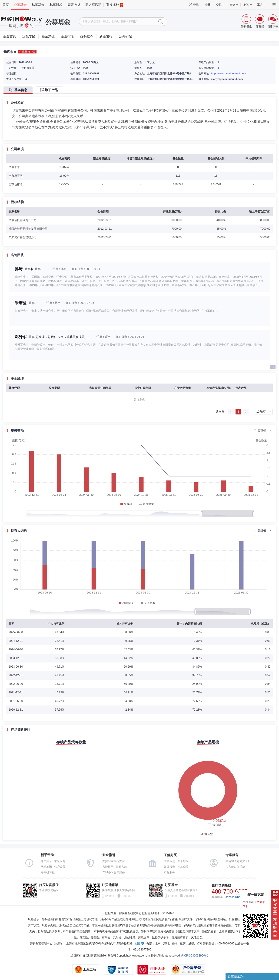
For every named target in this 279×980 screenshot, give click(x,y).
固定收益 (74, 5)
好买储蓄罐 (110, 885)
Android (126, 896)
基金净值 (48, 36)
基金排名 (67, 36)
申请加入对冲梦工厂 (238, 861)
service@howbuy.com (239, 897)
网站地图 (46, 867)
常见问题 (60, 861)
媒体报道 (169, 867)
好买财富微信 (49, 885)
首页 (6, 5)
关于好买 (183, 861)
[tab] (19, 90)
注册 (207, 5)
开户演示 (46, 861)
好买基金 (171, 885)
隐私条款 (121, 867)
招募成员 (183, 867)
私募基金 (38, 5)
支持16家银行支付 (114, 861)
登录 (196, 5)
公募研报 (125, 36)
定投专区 (29, 36)
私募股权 (56, 5)
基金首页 (10, 36)
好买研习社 (48, 872)
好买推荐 (87, 36)
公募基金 (20, 5)
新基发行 (106, 36)
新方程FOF (93, 5)
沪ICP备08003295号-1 (195, 956)
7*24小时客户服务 (114, 872)
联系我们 (169, 861)
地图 (137, 944)
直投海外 (115, 5)
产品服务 (169, 872)
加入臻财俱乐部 (235, 867)
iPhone (110, 896)
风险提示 (108, 867)
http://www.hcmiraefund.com (229, 73)
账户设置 (60, 867)
